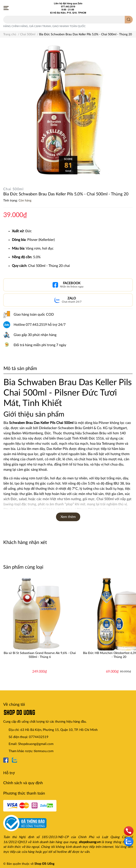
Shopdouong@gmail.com (36, 744)
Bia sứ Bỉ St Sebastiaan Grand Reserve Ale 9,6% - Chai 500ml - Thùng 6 (40, 655)
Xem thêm (68, 517)
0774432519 (39, 737)
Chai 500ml (13, 189)
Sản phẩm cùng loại (23, 567)
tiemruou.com (44, 751)
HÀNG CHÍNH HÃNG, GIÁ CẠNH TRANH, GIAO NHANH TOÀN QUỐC (44, 26)
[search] (129, 20)
